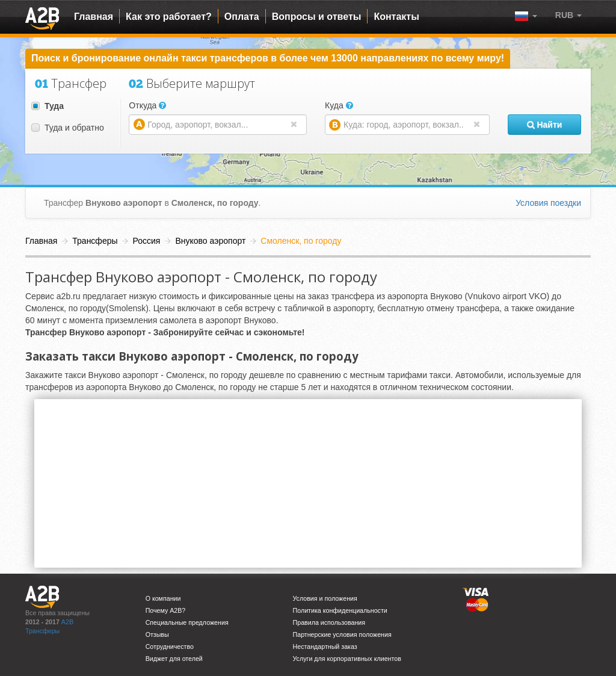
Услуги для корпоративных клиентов (347, 659)
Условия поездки (548, 203)
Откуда (147, 105)
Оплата (242, 17)
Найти (545, 125)
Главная (94, 17)
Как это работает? (169, 17)
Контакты (396, 17)
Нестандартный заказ (325, 647)
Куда (339, 105)
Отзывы (157, 634)
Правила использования (329, 622)
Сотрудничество (170, 647)
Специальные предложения (187, 622)
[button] (568, 15)
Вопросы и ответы (317, 17)
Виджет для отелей (174, 659)
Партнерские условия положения (342, 634)
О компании (163, 598)
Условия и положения (325, 598)
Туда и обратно (68, 128)
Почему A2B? (166, 610)
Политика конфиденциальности (340, 610)
